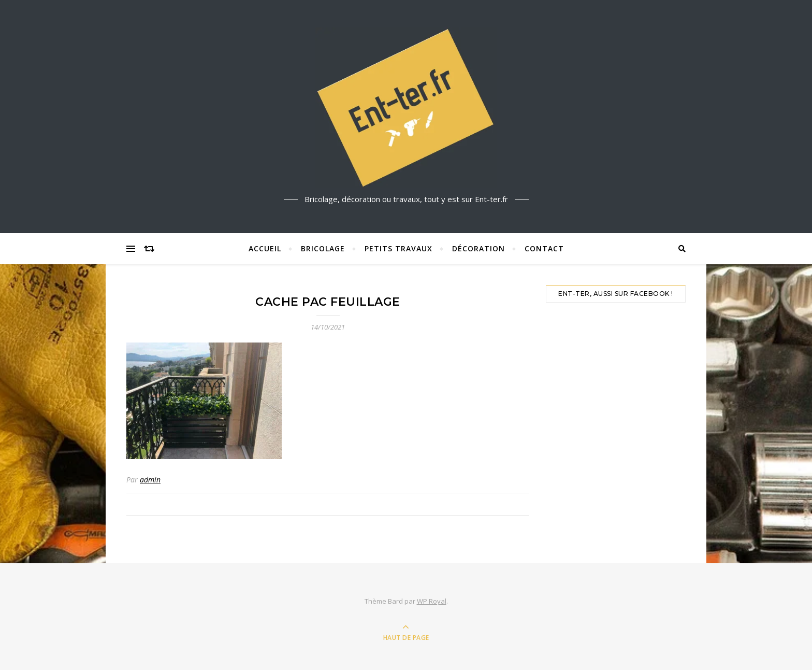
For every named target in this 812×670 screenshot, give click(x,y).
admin (150, 480)
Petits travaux (398, 248)
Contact (544, 248)
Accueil (265, 248)
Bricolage (323, 248)
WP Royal (432, 601)
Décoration (479, 248)
